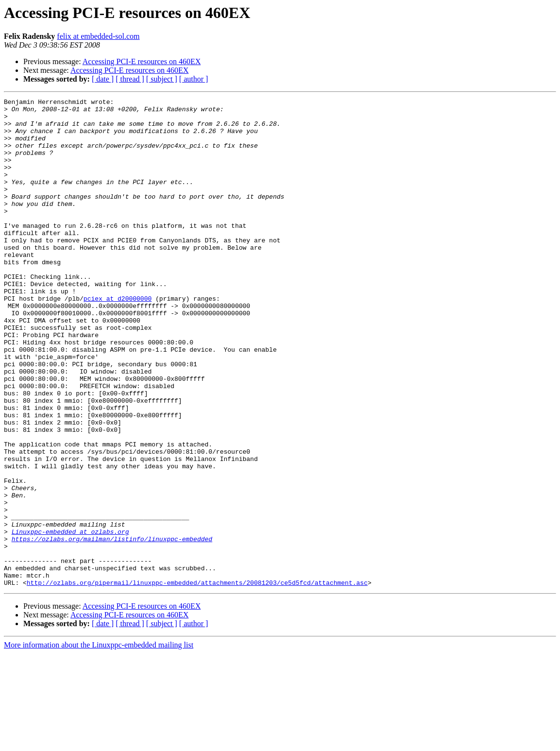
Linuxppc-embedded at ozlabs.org (70, 619)
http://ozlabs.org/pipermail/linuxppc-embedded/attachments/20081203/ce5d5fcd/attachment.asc (197, 680)
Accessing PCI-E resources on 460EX (142, 61)
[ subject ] (162, 79)
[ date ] (103, 79)
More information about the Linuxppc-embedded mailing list (99, 742)
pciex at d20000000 (118, 339)
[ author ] (194, 79)
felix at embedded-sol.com (98, 36)
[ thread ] (130, 79)
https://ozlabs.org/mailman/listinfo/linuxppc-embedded (112, 628)
